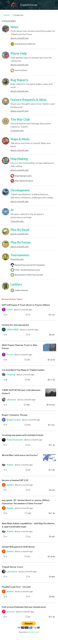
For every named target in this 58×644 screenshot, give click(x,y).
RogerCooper (14, 420)
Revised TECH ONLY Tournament (29, 275)
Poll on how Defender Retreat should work (24, 607)
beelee (10, 485)
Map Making (19, 159)
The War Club (20, 119)
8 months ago (17, 259)
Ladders (16, 284)
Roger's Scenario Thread (15, 415)
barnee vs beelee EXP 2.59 (15, 480)
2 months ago (17, 131)
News (14, 27)
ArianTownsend (15, 440)
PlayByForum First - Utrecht (16, 587)
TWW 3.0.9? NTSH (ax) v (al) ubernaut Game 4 (21, 392)
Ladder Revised (21, 290)
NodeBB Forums (33, 632)
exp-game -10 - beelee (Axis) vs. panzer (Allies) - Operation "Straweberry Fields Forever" (26, 502)
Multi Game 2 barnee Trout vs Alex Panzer (20, 347)
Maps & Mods (20, 139)
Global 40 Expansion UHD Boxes (18, 547)
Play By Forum (21, 242)
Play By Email (20, 230)
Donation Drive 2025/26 (25, 44)
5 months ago (17, 221)
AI (12, 210)
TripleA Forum (29, 5)
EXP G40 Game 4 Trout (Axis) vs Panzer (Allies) (26, 305)
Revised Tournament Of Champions (30, 265)
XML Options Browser (24, 181)
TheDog (11, 375)
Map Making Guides (23, 176)
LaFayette (12, 571)
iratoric (11, 612)
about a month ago (20, 38)
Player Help (19, 53)
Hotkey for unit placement (15, 325)
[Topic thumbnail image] (50, 347)
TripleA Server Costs (13, 567)
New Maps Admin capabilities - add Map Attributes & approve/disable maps (28, 525)
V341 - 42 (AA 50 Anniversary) (27, 270)
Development (20, 190)
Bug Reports (19, 80)
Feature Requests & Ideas (29, 100)
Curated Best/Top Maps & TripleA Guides (23, 370)
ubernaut (12, 400)
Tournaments (20, 255)
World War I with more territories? (20, 455)
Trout (10, 310)
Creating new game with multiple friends (23, 435)
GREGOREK (13, 330)
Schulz (10, 465)
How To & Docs (21, 70)
